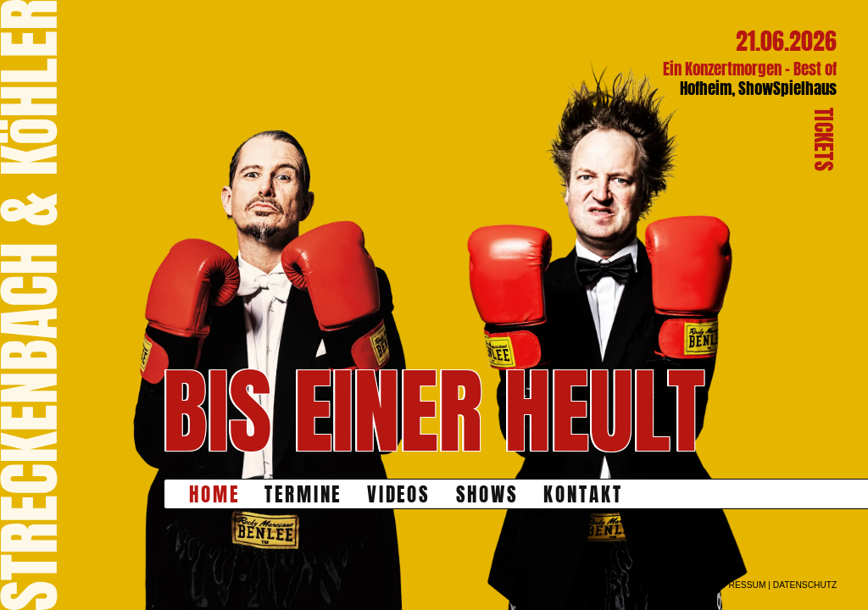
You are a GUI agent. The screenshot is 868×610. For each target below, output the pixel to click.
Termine (303, 494)
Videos (399, 494)
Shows (488, 494)
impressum (739, 585)
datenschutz (805, 585)
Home (214, 494)
